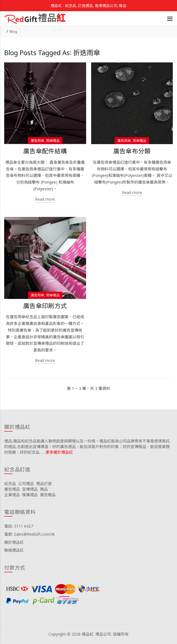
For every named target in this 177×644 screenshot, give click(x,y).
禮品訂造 (44, 483)
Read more (45, 199)
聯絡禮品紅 (14, 550)
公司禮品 (26, 483)
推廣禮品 (30, 495)
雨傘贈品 (53, 141)
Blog (13, 31)
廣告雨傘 (37, 141)
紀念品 (10, 483)
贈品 (44, 489)
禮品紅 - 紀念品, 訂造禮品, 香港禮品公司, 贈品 (88, 6)
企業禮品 (12, 495)
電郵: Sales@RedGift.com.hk (29, 534)
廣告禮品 (12, 489)
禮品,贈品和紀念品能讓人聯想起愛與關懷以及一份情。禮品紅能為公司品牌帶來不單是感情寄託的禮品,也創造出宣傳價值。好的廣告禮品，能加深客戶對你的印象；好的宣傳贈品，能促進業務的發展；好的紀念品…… (87, 446)
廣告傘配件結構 (45, 151)
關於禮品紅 (14, 542)
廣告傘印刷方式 (45, 306)
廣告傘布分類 (132, 151)
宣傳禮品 (30, 489)
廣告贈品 (48, 495)
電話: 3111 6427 (19, 526)
